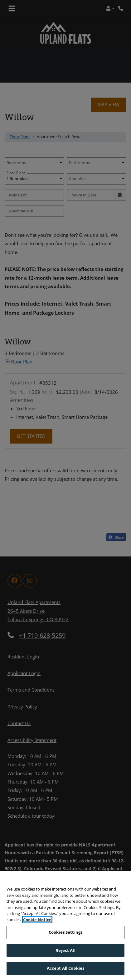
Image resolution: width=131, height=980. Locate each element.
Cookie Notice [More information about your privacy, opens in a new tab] (37, 920)
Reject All (65, 951)
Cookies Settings (65, 933)
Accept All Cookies (65, 969)
